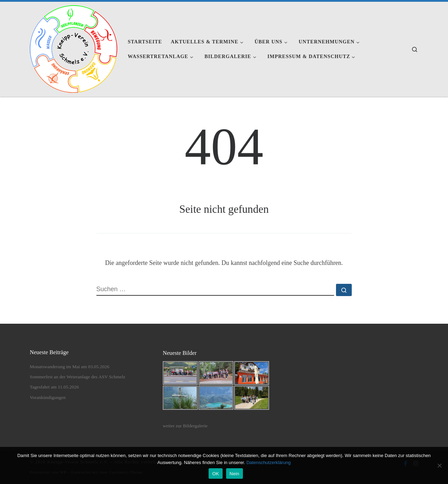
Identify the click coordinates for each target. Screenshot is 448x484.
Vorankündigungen (48, 397)
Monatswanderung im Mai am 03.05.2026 (69, 367)
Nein (234, 474)
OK (215, 474)
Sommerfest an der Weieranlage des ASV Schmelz (78, 377)
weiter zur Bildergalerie (185, 426)
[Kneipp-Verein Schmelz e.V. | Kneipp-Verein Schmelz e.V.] (73, 48)
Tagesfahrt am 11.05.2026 (54, 387)
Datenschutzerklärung (268, 462)
